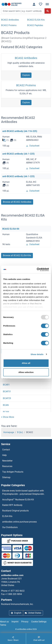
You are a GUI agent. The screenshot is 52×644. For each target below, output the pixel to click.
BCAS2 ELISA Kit (11, 229)
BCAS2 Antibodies (26, 58)
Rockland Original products (15, 511)
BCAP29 (7, 398)
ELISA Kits (7, 516)
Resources (7, 466)
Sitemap (6, 477)
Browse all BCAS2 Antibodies (17, 202)
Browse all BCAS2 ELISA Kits (17, 255)
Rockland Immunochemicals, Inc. (17, 604)
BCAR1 (6, 385)
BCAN (6, 405)
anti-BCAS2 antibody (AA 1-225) (19, 154)
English (16, 613)
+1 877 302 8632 (16, 591)
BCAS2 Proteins (26, 85)
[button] (8, 417)
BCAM (6, 412)
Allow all (26, 363)
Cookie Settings (39, 622)
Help (4, 455)
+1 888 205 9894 (14, 594)
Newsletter (7, 461)
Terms (3, 625)
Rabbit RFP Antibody (12, 505)
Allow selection (26, 372)
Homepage (9, 432)
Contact (6, 450)
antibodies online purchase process (19, 522)
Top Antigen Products (13, 472)
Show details (37, 354)
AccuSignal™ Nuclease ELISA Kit (18, 500)
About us (4, 622)
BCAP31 (7, 391)
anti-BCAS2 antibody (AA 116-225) (20, 131)
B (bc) (20, 432)
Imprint (15, 622)
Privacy (25, 622)
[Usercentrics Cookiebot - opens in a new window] (37, 270)
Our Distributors (10, 527)
